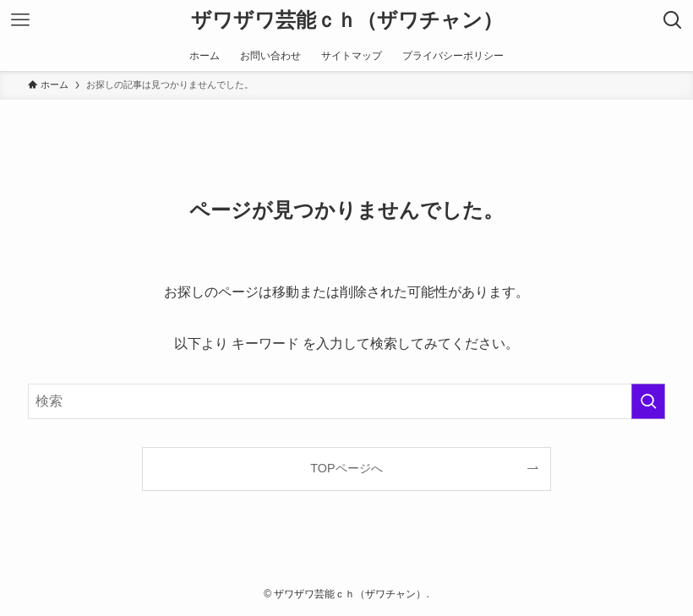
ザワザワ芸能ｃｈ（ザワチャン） (347, 20)
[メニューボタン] (20, 20)
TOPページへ (346, 468)
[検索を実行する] (648, 401)
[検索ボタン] (673, 20)
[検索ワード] (346, 401)
